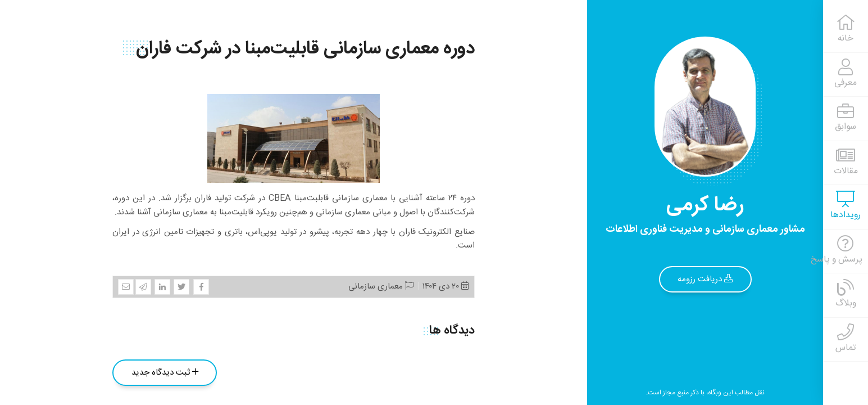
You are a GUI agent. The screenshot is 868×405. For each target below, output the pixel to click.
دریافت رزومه (705, 279)
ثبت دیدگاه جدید (165, 373)
